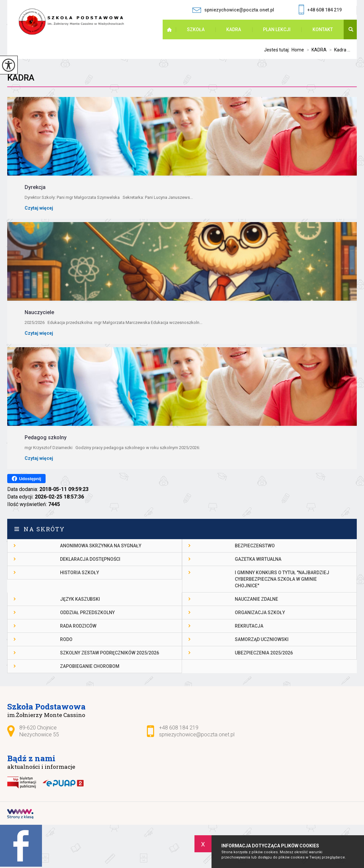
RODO (66, 639)
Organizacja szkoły (260, 613)
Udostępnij (26, 479)
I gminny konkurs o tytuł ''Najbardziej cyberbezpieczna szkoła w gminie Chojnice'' (282, 579)
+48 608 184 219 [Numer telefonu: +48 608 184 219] (179, 728)
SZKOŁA (196, 29)
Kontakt (323, 29)
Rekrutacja (249, 626)
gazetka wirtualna (258, 559)
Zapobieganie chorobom (90, 666)
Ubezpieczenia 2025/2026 (264, 653)
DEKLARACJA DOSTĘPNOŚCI (90, 559)
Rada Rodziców (78, 626)
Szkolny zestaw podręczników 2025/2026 (110, 653)
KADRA (234, 29)
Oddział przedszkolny (87, 613)
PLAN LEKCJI (277, 29)
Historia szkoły (80, 573)
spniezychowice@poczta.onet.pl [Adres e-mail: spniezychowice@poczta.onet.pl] (197, 735)
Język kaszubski (80, 599)
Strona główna (174, 29)
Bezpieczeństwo (255, 546)
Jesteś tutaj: (278, 50)
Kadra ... (338, 50)
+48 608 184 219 (320, 10)
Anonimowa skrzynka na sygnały (101, 546)
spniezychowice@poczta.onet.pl (233, 10)
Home (298, 50)
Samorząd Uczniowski (262, 639)
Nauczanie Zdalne (256, 599)
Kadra (21, 78)
